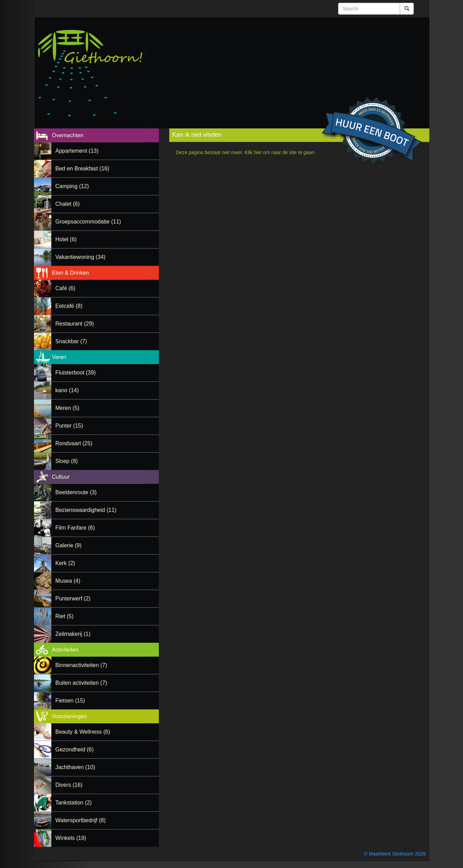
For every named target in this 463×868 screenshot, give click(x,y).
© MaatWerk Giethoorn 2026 (395, 854)
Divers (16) (69, 785)
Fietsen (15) (70, 701)
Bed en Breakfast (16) (83, 168)
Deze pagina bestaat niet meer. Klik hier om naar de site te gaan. (246, 152)
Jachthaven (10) (75, 767)
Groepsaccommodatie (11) (88, 222)
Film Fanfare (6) (75, 528)
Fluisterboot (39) (76, 373)
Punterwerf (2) (73, 599)
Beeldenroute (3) (76, 492)
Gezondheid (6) (75, 749)
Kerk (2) (65, 563)
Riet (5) (65, 616)
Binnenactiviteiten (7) (81, 665)
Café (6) (66, 288)
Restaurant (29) (75, 324)
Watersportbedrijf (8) (81, 820)
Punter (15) (69, 426)
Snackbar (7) (71, 341)
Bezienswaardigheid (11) (86, 510)
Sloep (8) (67, 461)
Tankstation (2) (74, 803)
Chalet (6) (68, 204)
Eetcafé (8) (69, 306)
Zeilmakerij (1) (73, 634)
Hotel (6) (66, 239)
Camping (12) (72, 186)
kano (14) (67, 390)
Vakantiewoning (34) (81, 257)
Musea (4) (68, 581)
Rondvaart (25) (74, 443)
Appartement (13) (77, 151)
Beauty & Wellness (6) (83, 732)
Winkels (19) (71, 838)
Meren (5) (67, 408)
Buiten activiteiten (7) (81, 683)
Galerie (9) (69, 545)
